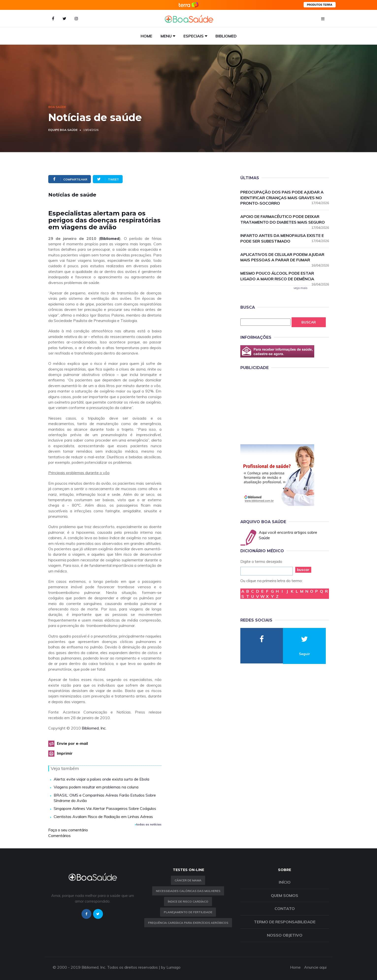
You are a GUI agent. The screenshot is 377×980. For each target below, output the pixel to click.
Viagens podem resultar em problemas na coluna (96, 787)
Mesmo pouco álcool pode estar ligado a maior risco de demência (285, 276)
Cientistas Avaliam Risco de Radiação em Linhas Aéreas (103, 817)
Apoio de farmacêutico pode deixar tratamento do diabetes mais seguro (285, 220)
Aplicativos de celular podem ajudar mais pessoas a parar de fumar (285, 258)
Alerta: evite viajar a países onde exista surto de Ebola (101, 779)
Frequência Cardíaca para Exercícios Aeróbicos (188, 923)
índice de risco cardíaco (188, 901)
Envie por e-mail (72, 743)
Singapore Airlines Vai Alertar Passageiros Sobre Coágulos (105, 808)
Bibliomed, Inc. (94, 728)
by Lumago (171, 967)
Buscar (309, 322)
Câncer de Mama (188, 880)
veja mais (301, 288)
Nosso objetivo (285, 935)
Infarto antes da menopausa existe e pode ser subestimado (285, 238)
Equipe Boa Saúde (63, 130)
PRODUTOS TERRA (320, 5)
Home (146, 36)
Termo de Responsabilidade (285, 922)
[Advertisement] (277, 406)
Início (285, 882)
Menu (166, 36)
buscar (303, 570)
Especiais (194, 36)
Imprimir (65, 753)
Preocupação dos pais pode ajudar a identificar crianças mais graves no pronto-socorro (285, 198)
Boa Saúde (57, 107)
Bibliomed (226, 36)
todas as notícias (148, 824)
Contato (285, 909)
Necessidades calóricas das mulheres (188, 891)
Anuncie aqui (315, 967)
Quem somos (285, 895)
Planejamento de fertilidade (188, 912)
